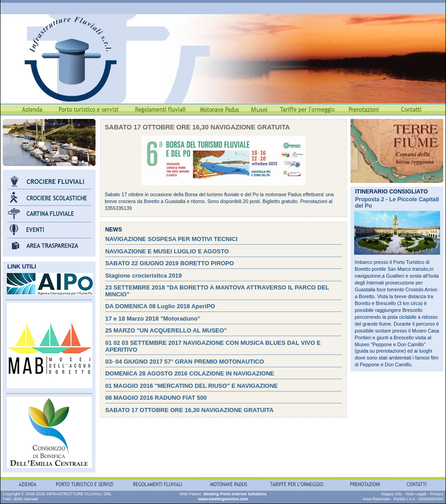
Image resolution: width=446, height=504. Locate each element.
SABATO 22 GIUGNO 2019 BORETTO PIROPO (170, 263)
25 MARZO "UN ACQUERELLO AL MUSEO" (166, 330)
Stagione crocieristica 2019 (143, 276)
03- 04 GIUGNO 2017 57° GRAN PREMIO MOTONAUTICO (184, 362)
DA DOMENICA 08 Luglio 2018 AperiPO (160, 306)
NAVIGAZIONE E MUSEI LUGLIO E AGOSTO (167, 251)
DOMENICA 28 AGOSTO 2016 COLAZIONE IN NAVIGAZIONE (190, 373)
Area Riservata (376, 499)
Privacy (437, 494)
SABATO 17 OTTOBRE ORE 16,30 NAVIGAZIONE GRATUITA (189, 410)
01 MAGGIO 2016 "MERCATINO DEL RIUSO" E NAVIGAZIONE (191, 386)
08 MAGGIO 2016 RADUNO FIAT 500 (156, 398)
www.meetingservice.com (223, 499)
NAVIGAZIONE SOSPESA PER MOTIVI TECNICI (171, 239)
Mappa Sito (392, 494)
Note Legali (416, 494)
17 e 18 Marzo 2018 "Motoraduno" (153, 319)
